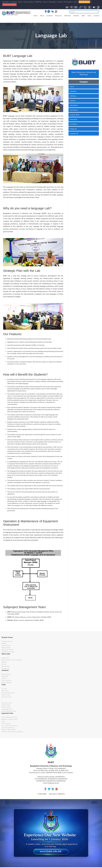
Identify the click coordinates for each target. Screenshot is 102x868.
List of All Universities (10, 726)
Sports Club (6, 695)
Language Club (7, 709)
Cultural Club (6, 697)
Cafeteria (72, 101)
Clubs (89, 16)
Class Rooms (74, 110)
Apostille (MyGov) (8, 728)
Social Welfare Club (9, 711)
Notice (4, 664)
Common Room (74, 115)
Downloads (52, 2)
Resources (58, 16)
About (42, 16)
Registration (6, 648)
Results (4, 662)
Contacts (97, 16)
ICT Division (6, 723)
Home (36, 16)
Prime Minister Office (10, 717)
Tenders (60, 2)
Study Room (73, 119)
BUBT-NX (38, 2)
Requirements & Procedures (12, 660)
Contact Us (6, 668)
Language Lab (74, 133)
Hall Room (73, 96)
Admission (68, 16)
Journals (14, 2)
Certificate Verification (9, 5)
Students (76, 16)
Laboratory (73, 91)
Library (45, 2)
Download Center (8, 652)
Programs (5, 676)
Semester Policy (7, 650)
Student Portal (7, 641)
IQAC (83, 16)
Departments (6, 674)
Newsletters (6, 2)
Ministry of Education (9, 719)
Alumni (4, 643)
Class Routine (7, 680)
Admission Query (84, 2)
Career (20, 2)
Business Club (7, 703)
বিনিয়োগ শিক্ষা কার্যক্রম (9, 730)
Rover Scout (6, 707)
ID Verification (68, 2)
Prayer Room (74, 105)
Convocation (6, 645)
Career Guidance (28, 2)
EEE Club (5, 691)
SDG (75, 2)
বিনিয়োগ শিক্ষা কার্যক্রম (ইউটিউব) (12, 732)
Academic (50, 16)
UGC (3, 721)
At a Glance (73, 124)
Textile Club (6, 705)
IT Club (4, 689)
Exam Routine (7, 682)
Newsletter (6, 666)
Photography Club (8, 693)
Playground (73, 129)
